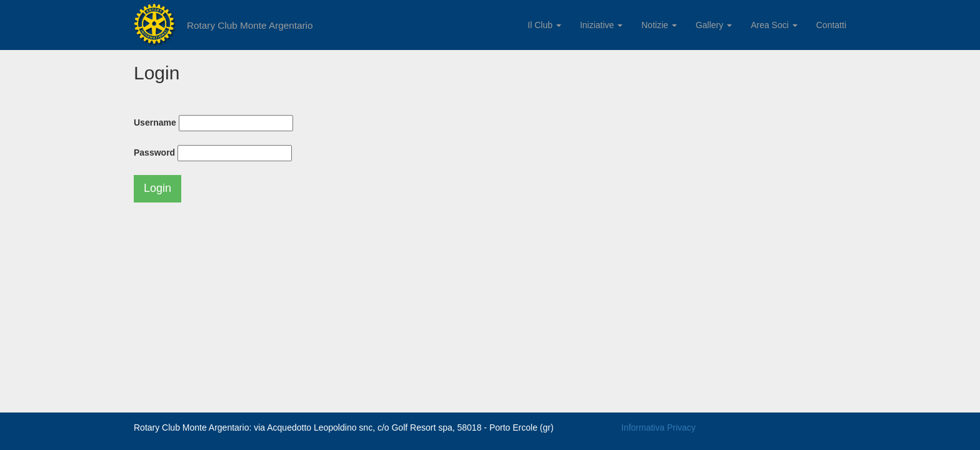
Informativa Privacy (658, 427)
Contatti (831, 25)
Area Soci (774, 25)
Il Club (544, 25)
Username (155, 122)
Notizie (659, 25)
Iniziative (601, 25)
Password (154, 152)
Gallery (714, 25)
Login (157, 188)
